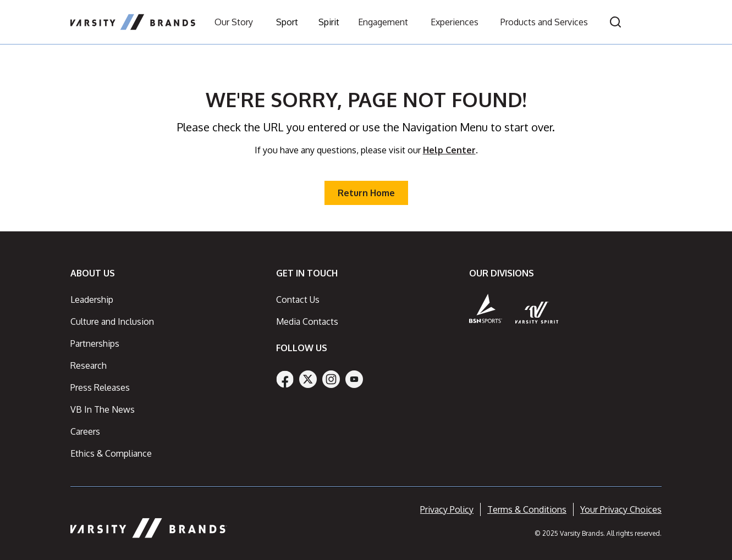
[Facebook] (285, 379)
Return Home (366, 193)
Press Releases (100, 387)
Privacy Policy (447, 509)
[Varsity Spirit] (537, 312)
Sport (287, 22)
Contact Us (298, 300)
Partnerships (95, 343)
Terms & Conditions (527, 509)
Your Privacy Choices (621, 509)
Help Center (449, 150)
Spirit (329, 22)
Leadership (92, 300)
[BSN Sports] (486, 308)
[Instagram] (331, 379)
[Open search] (615, 22)
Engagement (383, 22)
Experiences (455, 22)
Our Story (234, 22)
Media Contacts (307, 321)
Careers (85, 431)
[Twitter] (308, 379)
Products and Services (544, 22)
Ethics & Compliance (111, 453)
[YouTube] (354, 379)
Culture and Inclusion (112, 321)
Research (89, 365)
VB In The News (103, 409)
